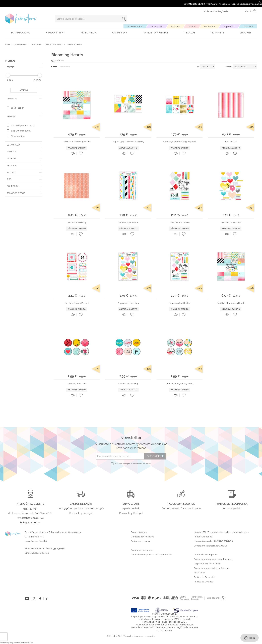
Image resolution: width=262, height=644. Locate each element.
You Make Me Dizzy (77, 222)
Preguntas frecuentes (142, 550)
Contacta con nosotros (142, 537)
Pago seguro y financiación (207, 564)
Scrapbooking (20, 33)
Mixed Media (89, 33)
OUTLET (176, 27)
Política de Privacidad (205, 577)
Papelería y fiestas (156, 33)
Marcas (192, 27)
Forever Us (231, 142)
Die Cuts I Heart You (231, 222)
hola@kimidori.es (40, 553)
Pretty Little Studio (54, 44)
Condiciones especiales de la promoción (152, 555)
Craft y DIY (120, 33)
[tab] (24, 67)
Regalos (189, 33)
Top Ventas (229, 27)
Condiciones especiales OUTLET (210, 546)
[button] (81, 153)
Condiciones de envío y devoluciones (213, 559)
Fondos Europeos (203, 537)
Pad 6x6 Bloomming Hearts (77, 142)
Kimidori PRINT (55, 33)
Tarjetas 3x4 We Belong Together (180, 142)
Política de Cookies (203, 582)
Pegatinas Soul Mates (180, 303)
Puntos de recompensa (206, 555)
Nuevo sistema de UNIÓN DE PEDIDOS (213, 541)
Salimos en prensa (140, 541)
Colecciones (37, 44)
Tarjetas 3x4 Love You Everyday (128, 142)
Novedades (157, 27)
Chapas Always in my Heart (180, 384)
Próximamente (135, 27)
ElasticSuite (28, 643)
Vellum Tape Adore (128, 222)
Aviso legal (199, 573)
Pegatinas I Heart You (128, 303)
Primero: (229, 67)
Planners (217, 33)
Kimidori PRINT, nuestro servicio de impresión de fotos (221, 532)
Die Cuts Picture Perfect (77, 303)
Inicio (8, 44)
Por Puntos (210, 27)
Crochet (245, 33)
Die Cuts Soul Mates (180, 222)
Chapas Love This (77, 384)
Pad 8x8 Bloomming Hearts (231, 303)
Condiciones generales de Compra (212, 568)
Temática (248, 27)
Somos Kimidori (139, 532)
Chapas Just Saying (128, 384)
